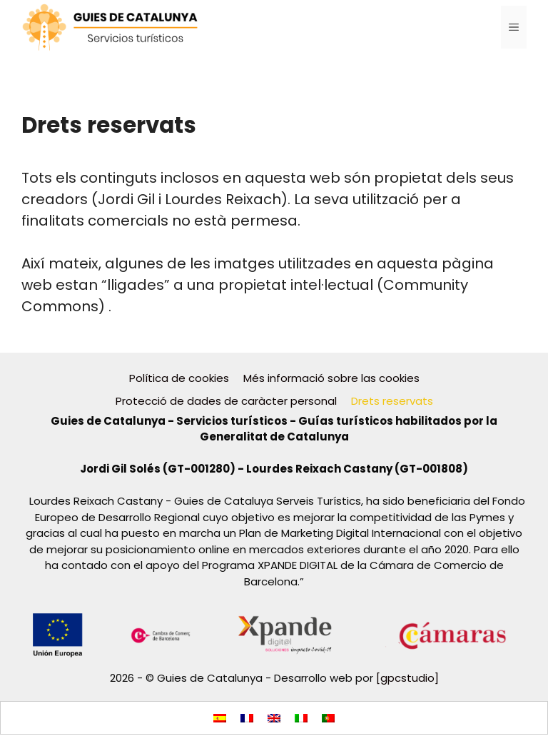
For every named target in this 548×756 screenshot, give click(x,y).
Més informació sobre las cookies (331, 378)
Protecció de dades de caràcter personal (226, 401)
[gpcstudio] (407, 678)
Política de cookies (179, 378)
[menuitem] (220, 718)
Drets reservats (392, 401)
